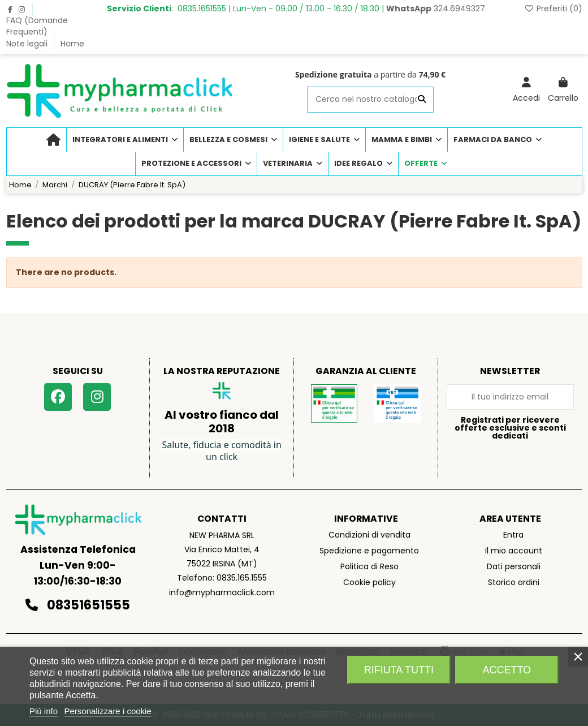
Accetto (507, 670)
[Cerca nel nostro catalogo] (422, 99)
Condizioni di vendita (369, 535)
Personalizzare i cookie (108, 711)
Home (72, 44)
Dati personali (514, 566)
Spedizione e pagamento (369, 551)
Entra (513, 535)
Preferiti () (553, 8)
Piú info (44, 711)
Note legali (28, 44)
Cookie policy (369, 582)
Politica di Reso (369, 566)
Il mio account (514, 551)
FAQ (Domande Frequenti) (37, 26)
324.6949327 (436, 8)
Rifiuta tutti (399, 670)
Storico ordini (514, 582)
